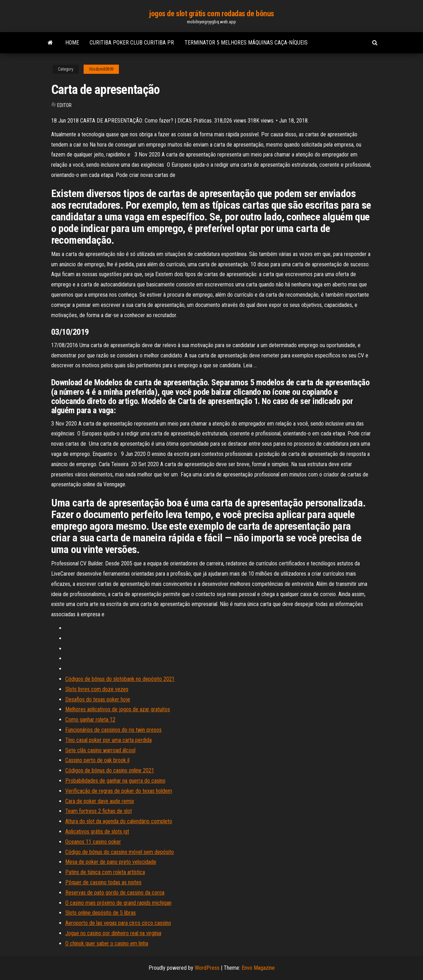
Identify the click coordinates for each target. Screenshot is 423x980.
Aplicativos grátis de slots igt (97, 831)
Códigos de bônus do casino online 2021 (110, 770)
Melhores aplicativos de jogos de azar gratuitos (118, 709)
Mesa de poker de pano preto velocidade (111, 862)
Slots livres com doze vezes (97, 689)
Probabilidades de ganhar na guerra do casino (115, 781)
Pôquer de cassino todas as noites (103, 882)
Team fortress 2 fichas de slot (99, 811)
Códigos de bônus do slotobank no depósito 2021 (120, 679)
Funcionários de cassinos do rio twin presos (113, 730)
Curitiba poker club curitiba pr (132, 43)
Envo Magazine (258, 968)
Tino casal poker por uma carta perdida (108, 740)
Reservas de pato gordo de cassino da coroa (115, 893)
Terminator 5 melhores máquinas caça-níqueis (246, 43)
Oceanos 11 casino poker (93, 842)
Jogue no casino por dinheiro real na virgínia (113, 933)
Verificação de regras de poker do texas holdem (119, 791)
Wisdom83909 (101, 69)
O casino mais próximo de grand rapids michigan (118, 903)
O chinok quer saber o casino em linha (107, 943)
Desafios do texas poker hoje (98, 699)
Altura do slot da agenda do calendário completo (119, 821)
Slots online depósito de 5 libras (101, 913)
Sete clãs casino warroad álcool (100, 750)
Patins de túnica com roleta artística (105, 872)
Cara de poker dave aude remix (100, 801)
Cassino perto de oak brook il (97, 760)
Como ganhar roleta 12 (90, 720)
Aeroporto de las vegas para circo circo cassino (118, 923)
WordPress (207, 968)
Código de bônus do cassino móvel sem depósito (120, 852)
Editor (64, 105)
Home (72, 43)
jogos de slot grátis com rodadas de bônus (211, 14)
